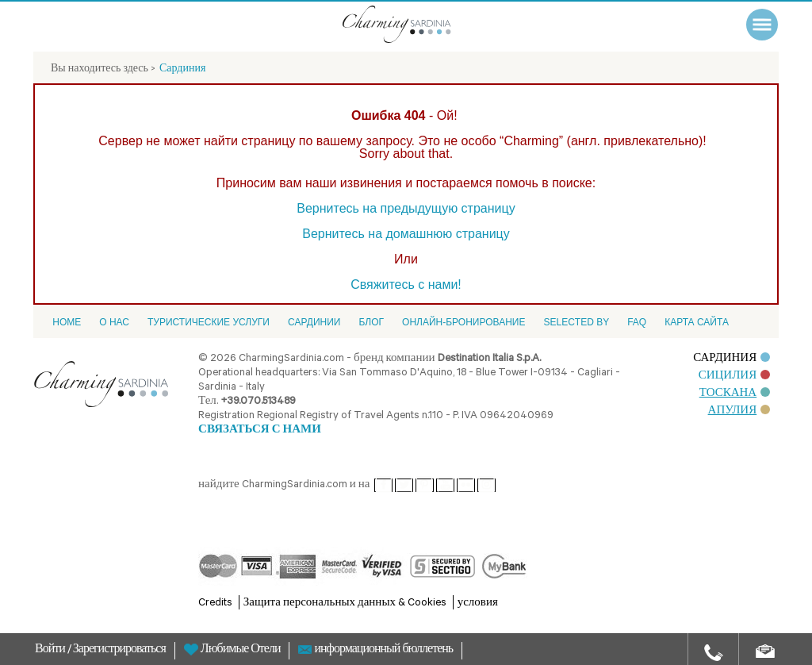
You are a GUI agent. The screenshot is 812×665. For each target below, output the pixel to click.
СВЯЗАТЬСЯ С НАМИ (260, 431)
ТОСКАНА (735, 394)
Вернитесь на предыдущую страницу (406, 208)
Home (67, 322)
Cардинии (314, 322)
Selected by (576, 322)
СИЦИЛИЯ (735, 377)
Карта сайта (697, 322)
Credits (215, 603)
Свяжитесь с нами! (406, 284)
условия (478, 603)
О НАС (114, 322)
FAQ (637, 322)
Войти (51, 651)
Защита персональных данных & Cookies (345, 603)
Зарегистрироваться (119, 651)
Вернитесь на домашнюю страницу (406, 234)
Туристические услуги (209, 322)
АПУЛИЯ (739, 411)
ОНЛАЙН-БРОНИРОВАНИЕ (463, 322)
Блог (371, 322)
